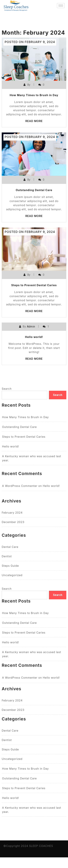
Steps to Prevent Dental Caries (34, 285)
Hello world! (34, 337)
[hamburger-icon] (61, 6)
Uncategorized (12, 575)
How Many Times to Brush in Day (34, 95)
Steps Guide (10, 566)
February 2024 (12, 513)
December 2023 (13, 522)
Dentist (7, 556)
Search (7, 389)
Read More (34, 121)
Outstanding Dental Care (34, 190)
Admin (31, 327)
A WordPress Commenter (20, 486)
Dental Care (10, 547)
